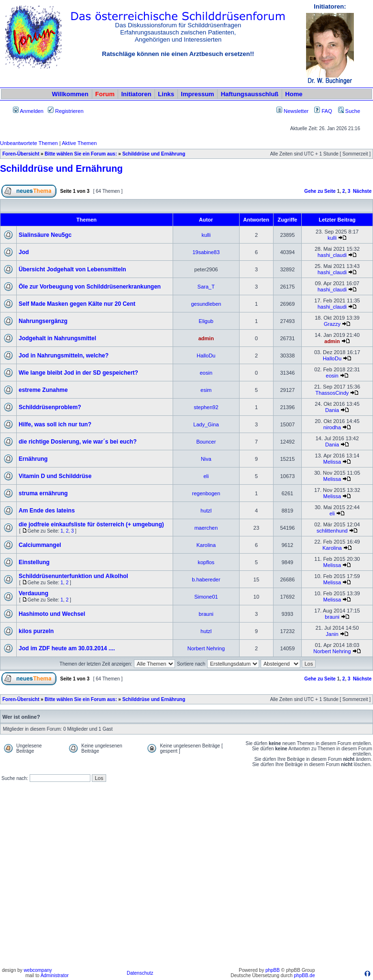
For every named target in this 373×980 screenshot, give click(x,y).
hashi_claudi (332, 255)
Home (294, 94)
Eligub (206, 321)
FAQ (323, 111)
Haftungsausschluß (250, 94)
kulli (206, 235)
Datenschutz (140, 973)
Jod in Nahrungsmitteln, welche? (64, 356)
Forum (105, 94)
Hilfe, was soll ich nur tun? (55, 424)
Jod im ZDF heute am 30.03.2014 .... (67, 648)
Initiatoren (136, 94)
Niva (206, 459)
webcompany (38, 970)
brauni (206, 614)
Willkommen (70, 94)
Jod (24, 252)
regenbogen (206, 493)
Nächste (362, 191)
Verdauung (33, 593)
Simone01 (206, 597)
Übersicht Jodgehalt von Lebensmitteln (72, 269)
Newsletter (296, 111)
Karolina (206, 545)
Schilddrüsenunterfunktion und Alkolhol (73, 576)
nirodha (332, 427)
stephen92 (206, 407)
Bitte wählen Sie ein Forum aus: (81, 154)
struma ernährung (43, 493)
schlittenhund (332, 531)
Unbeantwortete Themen (29, 143)
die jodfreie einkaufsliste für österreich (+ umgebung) (91, 524)
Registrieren (66, 111)
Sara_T (206, 287)
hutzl (206, 511)
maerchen (206, 528)
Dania (332, 410)
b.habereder (206, 579)
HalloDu (206, 356)
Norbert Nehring (206, 648)
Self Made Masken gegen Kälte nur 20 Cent (77, 304)
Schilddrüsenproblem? (50, 407)
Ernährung (33, 459)
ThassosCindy (332, 393)
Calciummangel (40, 545)
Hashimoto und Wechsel (52, 614)
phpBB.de (305, 975)
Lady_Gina (206, 424)
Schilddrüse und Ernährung (154, 154)
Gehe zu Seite (320, 191)
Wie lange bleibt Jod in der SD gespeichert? (78, 373)
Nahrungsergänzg (43, 321)
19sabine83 (206, 252)
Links (166, 94)
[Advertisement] (90, 875)
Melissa (332, 462)
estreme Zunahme (43, 390)
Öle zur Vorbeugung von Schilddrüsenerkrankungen (90, 287)
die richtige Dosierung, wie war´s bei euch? (78, 442)
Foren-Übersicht (21, 154)
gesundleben (206, 304)
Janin (332, 634)
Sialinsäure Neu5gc (45, 235)
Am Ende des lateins (47, 511)
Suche (349, 111)
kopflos (206, 562)
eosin (206, 373)
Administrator (55, 975)
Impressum (197, 94)
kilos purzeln (36, 631)
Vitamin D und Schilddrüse (55, 476)
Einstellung (34, 562)
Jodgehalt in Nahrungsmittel (57, 338)
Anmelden (28, 111)
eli (206, 476)
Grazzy (332, 324)
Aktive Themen (79, 143)
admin (206, 338)
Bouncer (206, 442)
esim (206, 390)
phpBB (273, 970)
